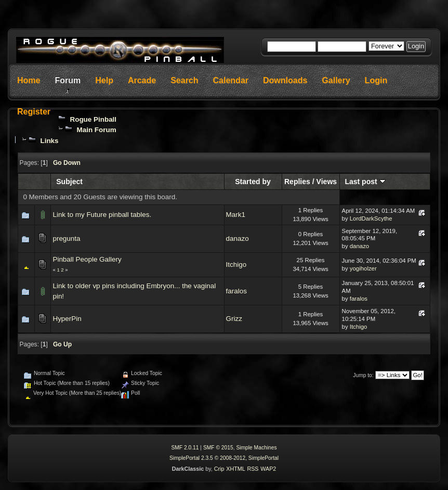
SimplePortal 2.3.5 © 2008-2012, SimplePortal (224, 458)
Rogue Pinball (94, 119)
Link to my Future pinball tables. (102, 215)
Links (49, 141)
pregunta (66, 238)
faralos (236, 291)
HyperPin (67, 319)
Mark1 (236, 215)
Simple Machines (256, 448)
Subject (69, 182)
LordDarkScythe (371, 218)
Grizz (234, 319)
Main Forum (97, 130)
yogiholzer (363, 268)
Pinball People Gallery (87, 259)
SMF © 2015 (218, 448)
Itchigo (236, 265)
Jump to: (363, 375)
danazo (238, 238)
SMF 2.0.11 (185, 448)
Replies (297, 182)
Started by (253, 182)
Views (327, 182)
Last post (365, 182)
